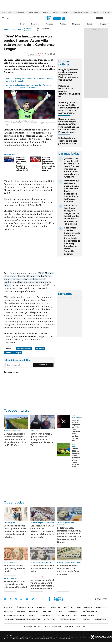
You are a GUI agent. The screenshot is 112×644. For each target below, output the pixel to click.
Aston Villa (40, 348)
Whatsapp (33, 599)
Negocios (76, 24)
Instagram (16, 599)
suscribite (100, 18)
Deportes (17, 30)
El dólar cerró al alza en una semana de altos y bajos (42, 568)
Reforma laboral (33, 13)
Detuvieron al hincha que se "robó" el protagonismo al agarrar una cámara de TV (42, 439)
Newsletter (107, 24)
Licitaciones (100, 619)
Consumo (65, 13)
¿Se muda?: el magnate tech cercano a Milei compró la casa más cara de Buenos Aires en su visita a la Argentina (72, 168)
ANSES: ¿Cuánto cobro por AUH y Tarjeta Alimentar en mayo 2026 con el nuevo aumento (69, 108)
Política (63, 24)
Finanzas (49, 24)
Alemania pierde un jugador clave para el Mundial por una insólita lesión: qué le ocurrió (48, 164)
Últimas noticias (25, 607)
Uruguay (103, 24)
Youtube (27, 599)
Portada (8, 607)
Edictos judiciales (69, 619)
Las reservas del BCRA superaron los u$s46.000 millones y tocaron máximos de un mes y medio (42, 531)
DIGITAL (32, 627)
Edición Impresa (89, 611)
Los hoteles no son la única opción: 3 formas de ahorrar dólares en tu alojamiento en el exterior (15, 531)
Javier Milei (106, 13)
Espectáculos (47, 615)
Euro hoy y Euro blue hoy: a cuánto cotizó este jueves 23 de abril (15, 584)
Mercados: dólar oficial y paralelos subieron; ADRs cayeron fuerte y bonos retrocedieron (42, 584)
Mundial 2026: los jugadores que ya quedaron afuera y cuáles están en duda (76, 458)
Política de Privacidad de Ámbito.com (22, 619)
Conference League (13, 353)
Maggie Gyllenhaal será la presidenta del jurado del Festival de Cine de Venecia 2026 (68, 75)
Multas (86, 619)
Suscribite (43, 365)
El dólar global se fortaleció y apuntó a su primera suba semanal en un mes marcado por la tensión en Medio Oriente (69, 535)
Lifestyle (34, 611)
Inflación (46, 13)
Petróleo (55, 13)
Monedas (61, 298)
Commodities (75, 298)
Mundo (60, 611)
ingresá (107, 18)
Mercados (101, 607)
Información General (14, 615)
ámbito (7, 30)
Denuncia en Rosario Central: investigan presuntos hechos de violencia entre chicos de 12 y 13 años (15, 439)
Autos (32, 615)
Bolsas (67, 298)
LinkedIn (21, 599)
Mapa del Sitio (88, 615)
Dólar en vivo (20, 13)
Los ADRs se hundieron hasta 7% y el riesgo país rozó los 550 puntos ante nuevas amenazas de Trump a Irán (72, 215)
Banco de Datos (84, 607)
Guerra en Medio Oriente (80, 13)
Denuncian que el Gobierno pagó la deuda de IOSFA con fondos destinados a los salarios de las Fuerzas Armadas (69, 126)
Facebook (10, 599)
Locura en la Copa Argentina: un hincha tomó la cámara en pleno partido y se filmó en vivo (77, 430)
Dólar (22, 24)
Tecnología (64, 615)
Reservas (95, 13)
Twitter (5, 599)
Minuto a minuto (38, 577)
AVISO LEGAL (50, 619)
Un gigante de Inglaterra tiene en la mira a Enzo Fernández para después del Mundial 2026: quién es (29, 86)
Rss (75, 615)
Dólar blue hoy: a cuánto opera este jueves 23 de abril (68, 141)
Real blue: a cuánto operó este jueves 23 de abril (15, 568)
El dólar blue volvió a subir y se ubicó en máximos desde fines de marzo (68, 570)
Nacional (47, 611)
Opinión (90, 24)
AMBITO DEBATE (77, 627)
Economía (35, 24)
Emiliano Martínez (28, 30)
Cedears (82, 298)
